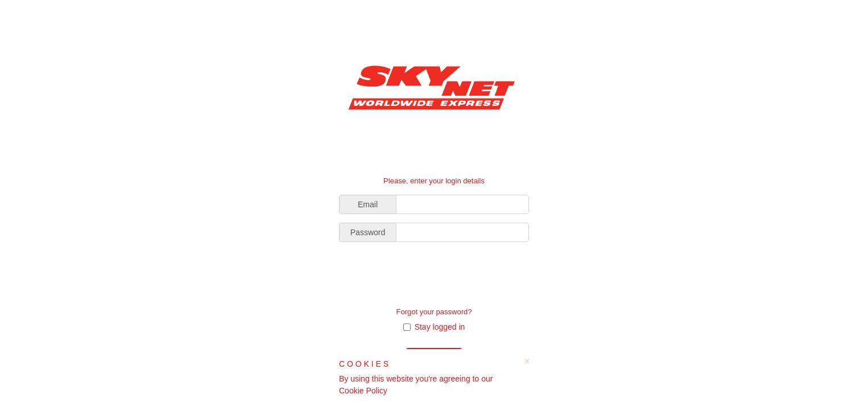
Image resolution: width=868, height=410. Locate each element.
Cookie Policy (363, 391)
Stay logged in (434, 327)
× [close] (527, 362)
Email (368, 204)
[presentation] (434, 273)
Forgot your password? (434, 312)
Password (368, 232)
